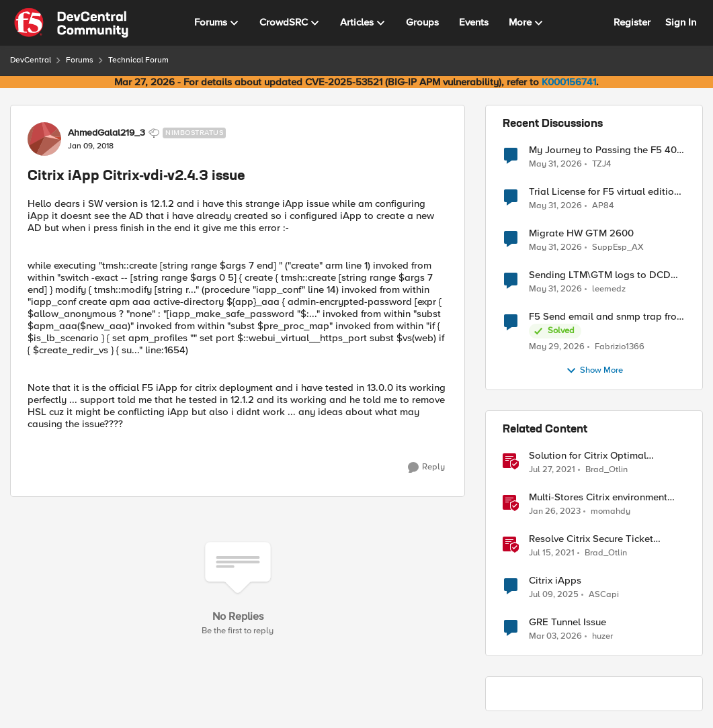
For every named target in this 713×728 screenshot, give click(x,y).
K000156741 (569, 82)
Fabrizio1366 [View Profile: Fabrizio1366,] (620, 347)
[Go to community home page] (71, 23)
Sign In (681, 22)
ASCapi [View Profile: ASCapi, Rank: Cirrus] (604, 595)
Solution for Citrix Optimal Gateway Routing (588, 456)
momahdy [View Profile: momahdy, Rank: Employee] (611, 511)
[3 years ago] (555, 512)
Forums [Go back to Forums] (80, 60)
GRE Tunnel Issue (568, 622)
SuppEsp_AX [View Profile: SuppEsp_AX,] (618, 247)
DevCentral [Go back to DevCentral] (31, 60)
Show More (594, 371)
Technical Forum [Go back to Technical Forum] (138, 60)
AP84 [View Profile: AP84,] (603, 206)
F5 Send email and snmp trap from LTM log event (607, 317)
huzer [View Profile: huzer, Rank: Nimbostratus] (602, 636)
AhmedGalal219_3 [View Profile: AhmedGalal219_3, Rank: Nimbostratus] (107, 133)
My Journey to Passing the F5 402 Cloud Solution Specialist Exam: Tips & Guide (606, 150)
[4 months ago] (555, 637)
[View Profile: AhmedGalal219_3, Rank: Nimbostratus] (44, 139)
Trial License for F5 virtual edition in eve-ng (604, 192)
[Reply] (426, 467)
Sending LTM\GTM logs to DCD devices (600, 275)
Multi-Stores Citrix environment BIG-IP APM (598, 497)
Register (632, 22)
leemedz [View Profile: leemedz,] (609, 289)
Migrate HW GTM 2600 (581, 233)
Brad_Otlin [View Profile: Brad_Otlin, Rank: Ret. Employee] (606, 470)
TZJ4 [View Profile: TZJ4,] (601, 164)
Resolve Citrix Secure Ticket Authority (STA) (591, 539)
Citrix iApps (555, 581)
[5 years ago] (552, 470)
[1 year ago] (554, 595)
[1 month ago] (555, 164)
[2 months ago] (557, 347)
